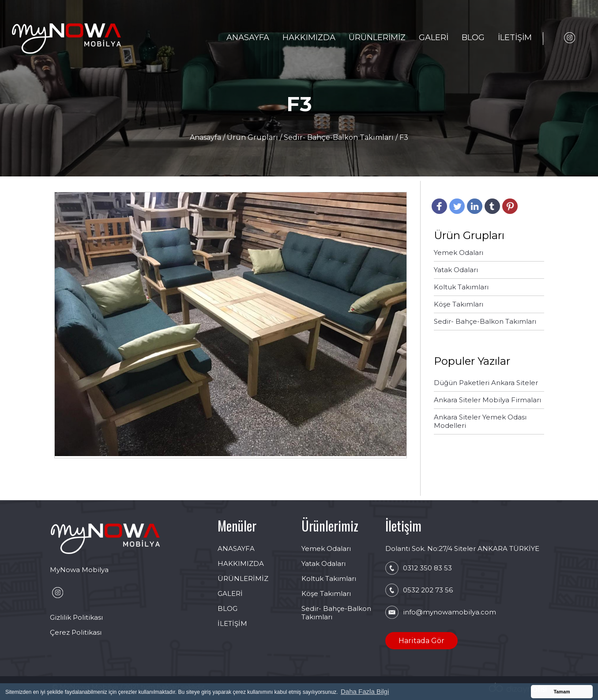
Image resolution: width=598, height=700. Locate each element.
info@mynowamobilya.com (449, 612)
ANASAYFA (248, 37)
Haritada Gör (421, 641)
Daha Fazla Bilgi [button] (365, 691)
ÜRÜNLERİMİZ (377, 37)
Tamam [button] (562, 692)
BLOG (473, 37)
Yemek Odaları (326, 548)
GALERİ (434, 37)
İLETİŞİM (515, 37)
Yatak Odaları (323, 563)
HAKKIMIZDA (309, 37)
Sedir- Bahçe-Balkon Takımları (339, 137)
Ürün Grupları (253, 137)
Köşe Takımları (326, 593)
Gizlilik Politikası (76, 617)
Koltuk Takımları (329, 578)
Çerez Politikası (76, 632)
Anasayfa (206, 137)
